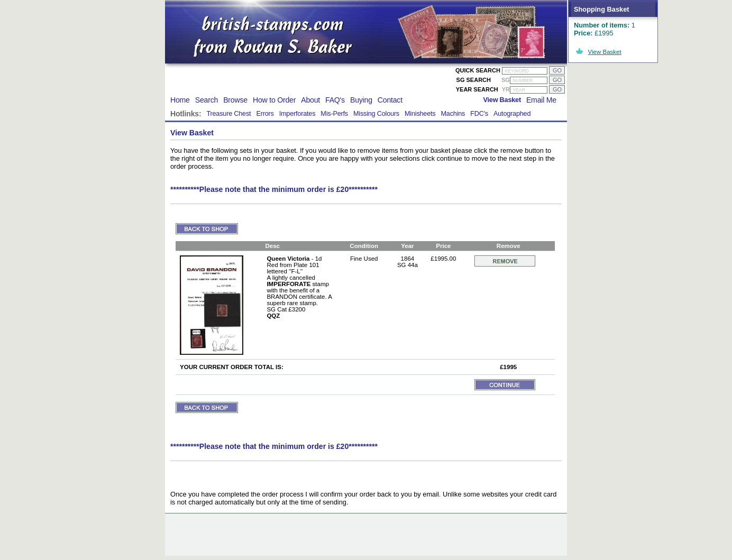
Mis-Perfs (334, 114)
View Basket (605, 52)
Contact (390, 100)
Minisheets (420, 114)
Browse (235, 100)
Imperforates (298, 114)
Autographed (512, 114)
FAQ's (335, 100)
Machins (453, 114)
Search (207, 100)
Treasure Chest (228, 114)
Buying (361, 100)
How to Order (274, 100)
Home (180, 100)
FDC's (479, 114)
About (310, 100)
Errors (265, 114)
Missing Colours (376, 114)
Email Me (541, 100)
